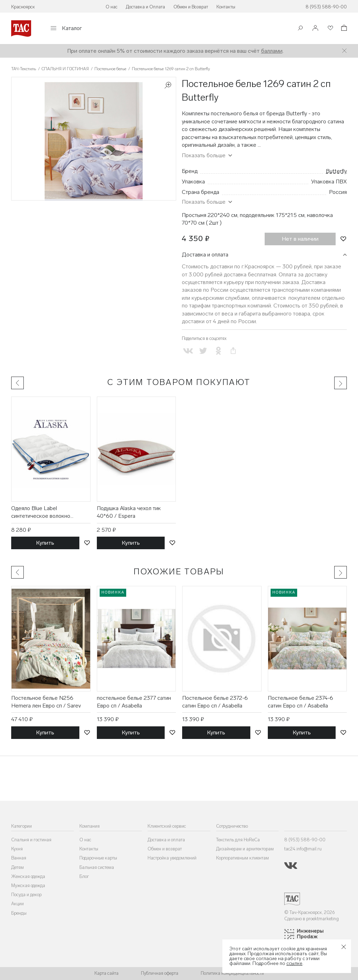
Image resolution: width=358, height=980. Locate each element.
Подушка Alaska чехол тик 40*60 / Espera (129, 512)
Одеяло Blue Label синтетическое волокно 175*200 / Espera (41, 513)
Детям (17, 867)
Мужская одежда (28, 885)
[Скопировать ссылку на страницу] (233, 351)
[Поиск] (300, 29)
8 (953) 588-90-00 (326, 7)
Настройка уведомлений (172, 858)
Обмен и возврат (165, 849)
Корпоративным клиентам (242, 858)
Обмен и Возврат (191, 7)
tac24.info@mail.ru (303, 849)
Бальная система (97, 867)
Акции (17, 904)
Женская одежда (28, 876)
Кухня (17, 849)
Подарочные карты (98, 858)
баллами (272, 51)
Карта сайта (106, 973)
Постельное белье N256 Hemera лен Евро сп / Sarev (46, 702)
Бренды (19, 913)
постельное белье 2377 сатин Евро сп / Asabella (134, 702)
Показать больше (204, 155)
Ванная (19, 858)
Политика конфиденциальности (232, 973)
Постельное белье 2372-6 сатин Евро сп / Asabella (215, 702)
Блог (84, 876)
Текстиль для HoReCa (238, 840)
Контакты (226, 7)
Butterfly (336, 171)
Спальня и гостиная (31, 840)
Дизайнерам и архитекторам (245, 849)
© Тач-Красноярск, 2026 (310, 912)
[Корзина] (343, 29)
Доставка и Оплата (145, 7)
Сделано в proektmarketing (312, 919)
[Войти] (315, 28)
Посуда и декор (26, 895)
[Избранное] (330, 28)
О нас (112, 7)
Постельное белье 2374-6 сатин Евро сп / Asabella (300, 702)
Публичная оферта (160, 973)
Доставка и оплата (205, 255)
